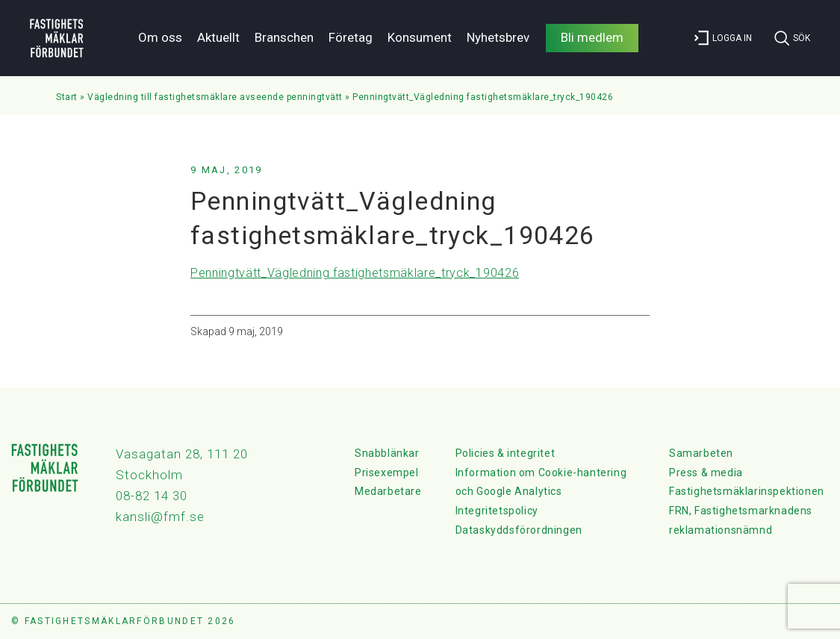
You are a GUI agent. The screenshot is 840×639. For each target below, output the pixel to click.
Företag (351, 37)
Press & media (706, 473)
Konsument (420, 37)
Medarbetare (388, 491)
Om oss (160, 37)
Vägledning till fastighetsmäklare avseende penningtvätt (215, 97)
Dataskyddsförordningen (519, 530)
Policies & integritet (505, 453)
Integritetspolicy (497, 511)
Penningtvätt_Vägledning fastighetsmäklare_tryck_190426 (355, 273)
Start (67, 97)
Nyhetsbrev (498, 37)
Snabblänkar (387, 453)
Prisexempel (387, 473)
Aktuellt (218, 37)
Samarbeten (701, 453)
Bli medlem (592, 37)
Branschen (284, 37)
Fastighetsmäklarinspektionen (747, 491)
